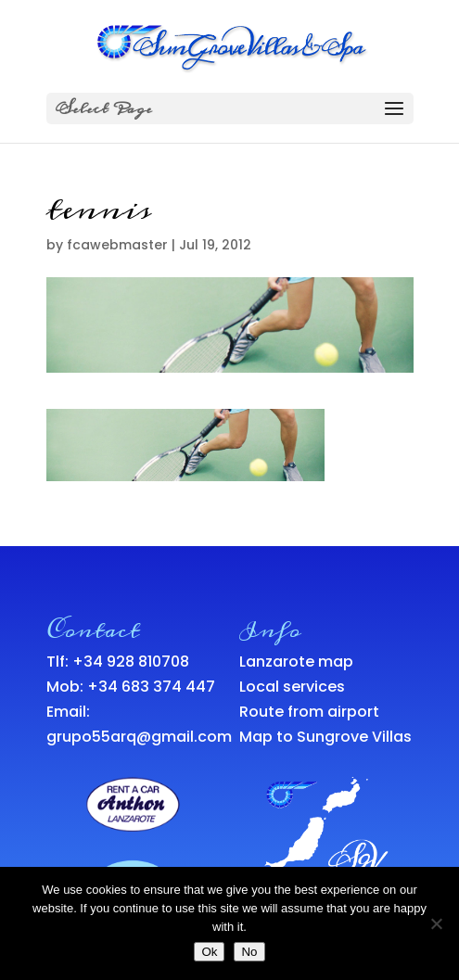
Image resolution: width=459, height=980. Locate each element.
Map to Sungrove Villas (325, 737)
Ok (209, 952)
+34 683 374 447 (151, 687)
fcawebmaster (117, 245)
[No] (436, 923)
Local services (292, 687)
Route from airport (309, 712)
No (249, 952)
